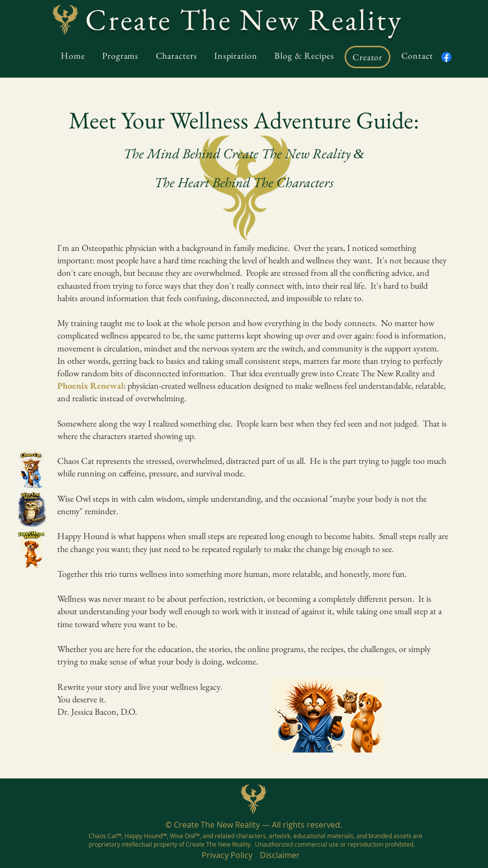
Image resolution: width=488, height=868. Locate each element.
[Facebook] (446, 57)
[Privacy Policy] (227, 855)
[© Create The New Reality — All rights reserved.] (253, 825)
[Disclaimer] (280, 855)
